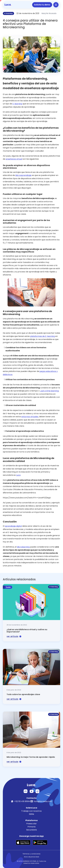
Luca (18, 475)
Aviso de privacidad (31, 857)
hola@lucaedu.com (41, 801)
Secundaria (32, 830)
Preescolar (32, 824)
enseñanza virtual (14, 159)
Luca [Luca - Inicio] (8, 5)
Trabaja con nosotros (31, 811)
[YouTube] (32, 791)
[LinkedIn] (37, 791)
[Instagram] (26, 791)
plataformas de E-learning (42, 336)
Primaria (31, 827)
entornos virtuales (30, 417)
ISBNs (31, 814)
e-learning (8, 13)
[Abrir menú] (56, 5)
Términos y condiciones (31, 854)
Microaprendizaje (23, 175)
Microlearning (23, 547)
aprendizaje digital (13, 526)
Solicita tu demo (42, 5)
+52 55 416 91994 (21, 801)
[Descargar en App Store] (23, 842)
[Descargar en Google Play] (40, 842)
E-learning (17, 104)
